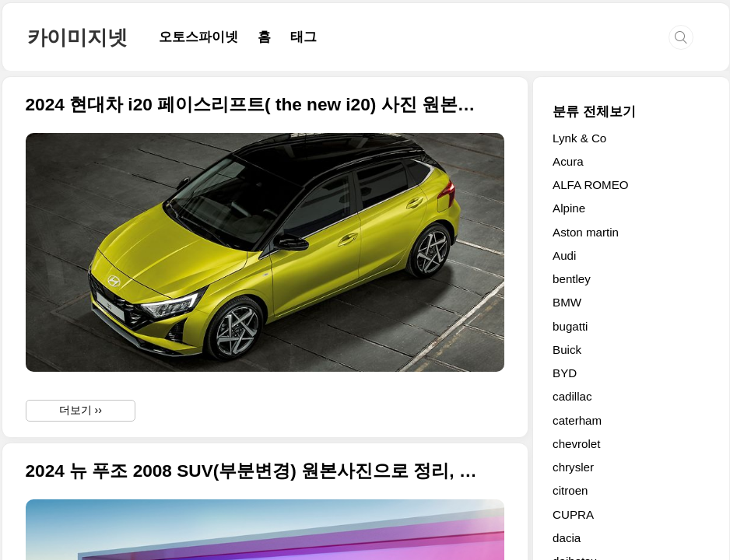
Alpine (569, 208)
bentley (572, 279)
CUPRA (573, 514)
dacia (567, 538)
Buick (567, 350)
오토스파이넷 (198, 37)
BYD (565, 373)
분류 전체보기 (594, 112)
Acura (568, 161)
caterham (577, 420)
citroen (570, 490)
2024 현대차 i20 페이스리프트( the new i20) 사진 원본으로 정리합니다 (253, 105)
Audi (564, 255)
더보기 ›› (81, 410)
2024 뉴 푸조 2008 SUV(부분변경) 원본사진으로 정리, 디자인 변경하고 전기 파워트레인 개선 (253, 471)
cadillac (572, 396)
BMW (567, 302)
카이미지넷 (77, 37)
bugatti (570, 326)
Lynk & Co (579, 138)
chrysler (573, 467)
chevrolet (576, 444)
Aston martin (586, 232)
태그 (304, 37)
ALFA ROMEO (591, 185)
